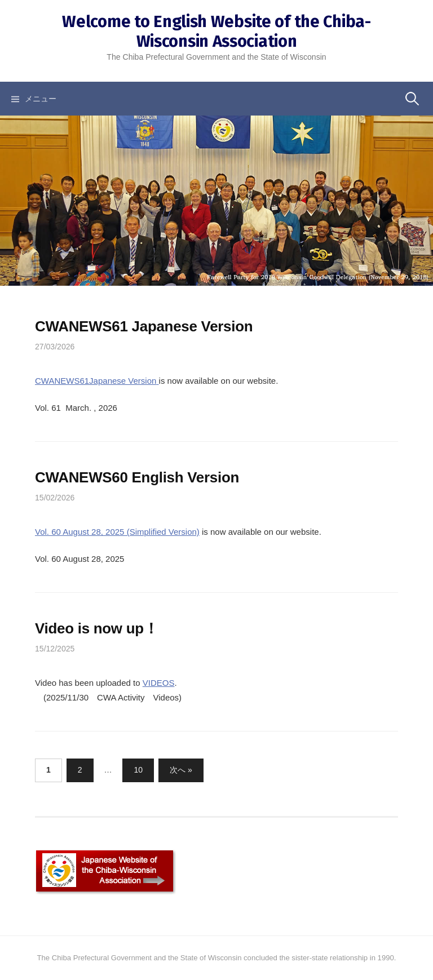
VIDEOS (159, 683)
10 (138, 770)
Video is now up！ (97, 628)
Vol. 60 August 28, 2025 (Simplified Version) (117, 532)
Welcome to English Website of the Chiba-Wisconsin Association (216, 32)
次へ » (181, 770)
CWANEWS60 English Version (137, 477)
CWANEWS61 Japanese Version (144, 326)
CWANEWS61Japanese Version (96, 381)
